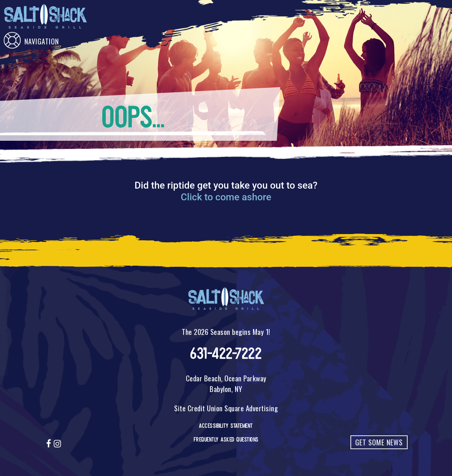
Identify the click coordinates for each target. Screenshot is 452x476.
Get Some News (379, 442)
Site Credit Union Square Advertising (226, 408)
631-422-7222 (226, 354)
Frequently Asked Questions (226, 440)
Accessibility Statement (226, 426)
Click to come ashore (226, 197)
